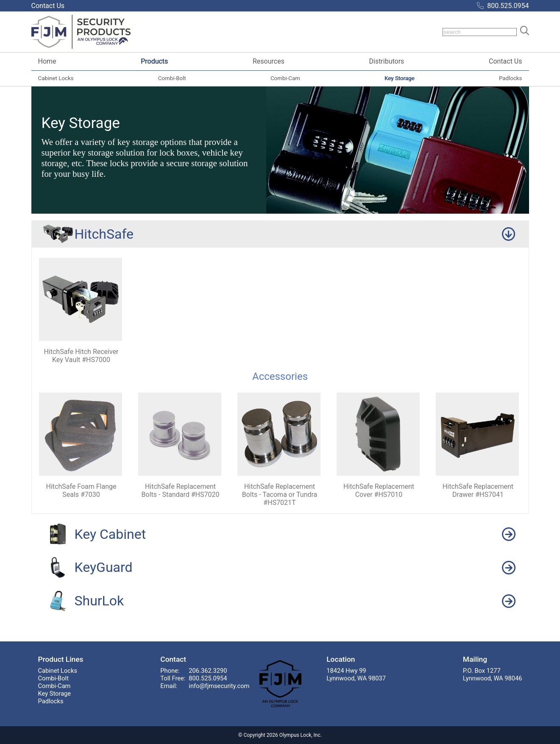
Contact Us (506, 61)
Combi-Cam (285, 78)
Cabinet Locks (56, 78)
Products (154, 61)
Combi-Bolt (172, 78)
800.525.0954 (508, 6)
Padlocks (511, 78)
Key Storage (400, 78)
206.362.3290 (208, 671)
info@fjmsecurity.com (219, 686)
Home (47, 61)
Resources (269, 61)
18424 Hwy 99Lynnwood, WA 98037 (356, 674)
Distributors (386, 61)
